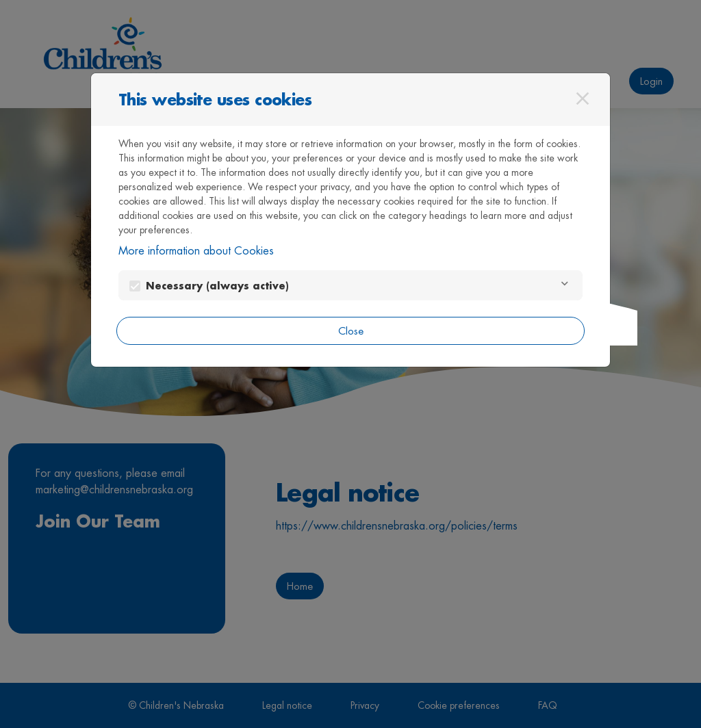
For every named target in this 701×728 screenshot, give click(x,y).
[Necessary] (565, 285)
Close (351, 331)
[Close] (583, 99)
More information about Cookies (196, 251)
